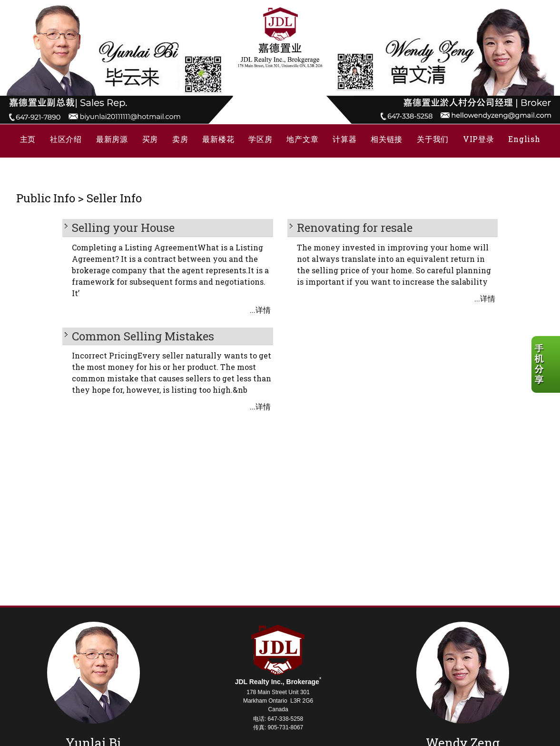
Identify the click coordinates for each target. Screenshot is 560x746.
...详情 (260, 310)
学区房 (260, 139)
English (524, 139)
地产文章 (302, 139)
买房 (150, 139)
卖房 (180, 139)
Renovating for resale (355, 228)
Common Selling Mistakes (143, 336)
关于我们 (433, 139)
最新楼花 (218, 139)
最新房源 (112, 139)
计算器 (344, 139)
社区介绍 (66, 139)
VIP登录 (479, 139)
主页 (28, 139)
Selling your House (123, 228)
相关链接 (387, 139)
